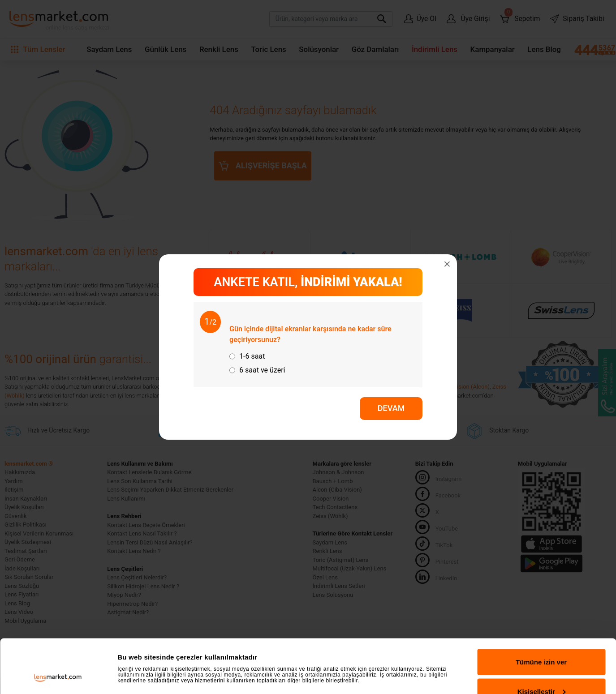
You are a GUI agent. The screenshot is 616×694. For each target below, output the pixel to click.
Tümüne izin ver (541, 611)
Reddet (541, 670)
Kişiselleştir (542, 641)
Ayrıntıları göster (144, 652)
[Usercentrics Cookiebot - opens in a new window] (58, 677)
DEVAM (391, 408)
